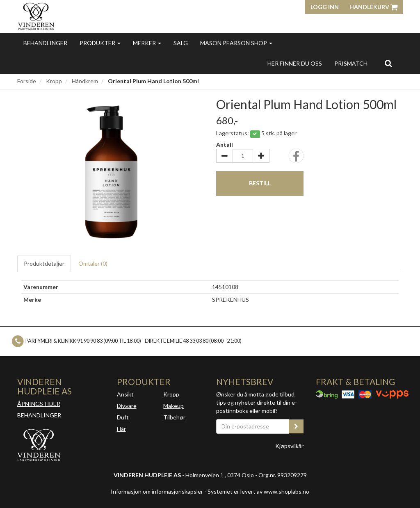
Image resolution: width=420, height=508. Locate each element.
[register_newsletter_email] (296, 426)
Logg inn (325, 7)
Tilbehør (174, 417)
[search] (388, 63)
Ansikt (125, 394)
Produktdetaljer (44, 263)
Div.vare (127, 406)
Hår (121, 429)
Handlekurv (373, 7)
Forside (27, 81)
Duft (123, 417)
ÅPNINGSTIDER (39, 404)
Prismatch (351, 63)
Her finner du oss (295, 63)
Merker (147, 43)
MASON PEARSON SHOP (236, 43)
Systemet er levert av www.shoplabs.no (258, 491)
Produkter (100, 43)
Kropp (54, 81)
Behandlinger (45, 43)
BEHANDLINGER (39, 415)
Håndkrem (85, 81)
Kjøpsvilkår (289, 446)
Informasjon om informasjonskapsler (157, 491)
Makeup (173, 406)
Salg (181, 43)
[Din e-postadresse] (253, 426)
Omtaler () (93, 263)
